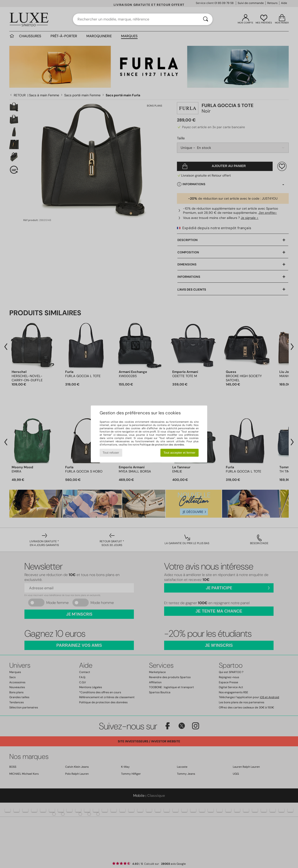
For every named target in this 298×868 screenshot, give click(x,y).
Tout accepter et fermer (179, 453)
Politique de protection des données (162, 445)
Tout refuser (111, 453)
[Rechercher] (206, 19)
